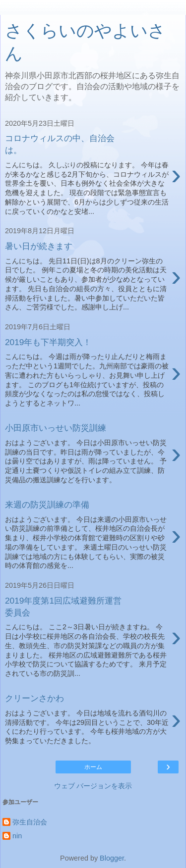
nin (17, 836)
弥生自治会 (30, 822)
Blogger (112, 858)
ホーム (93, 767)
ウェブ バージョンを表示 (93, 786)
